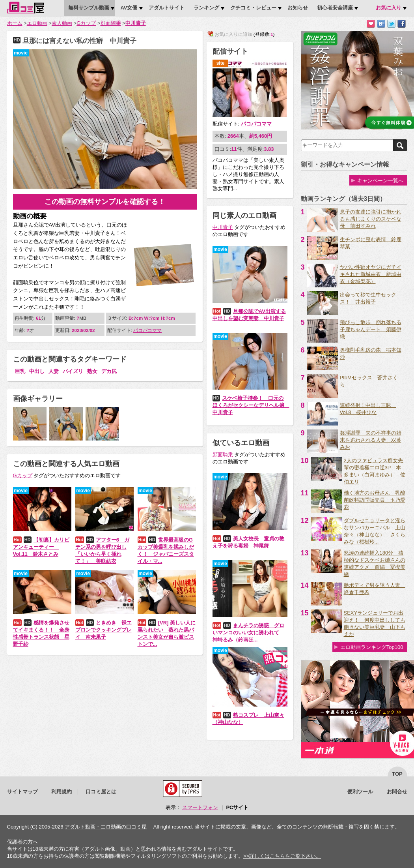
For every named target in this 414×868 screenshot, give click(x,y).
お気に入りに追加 (371, 24)
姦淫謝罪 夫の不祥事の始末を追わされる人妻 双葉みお (371, 440)
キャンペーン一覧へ (380, 181)
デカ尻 (109, 371)
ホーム (15, 23)
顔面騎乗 (111, 23)
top (397, 774)
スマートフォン (200, 807)
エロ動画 (37, 23)
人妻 (54, 371)
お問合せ (397, 792)
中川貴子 (136, 23)
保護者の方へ (22, 842)
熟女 (92, 371)
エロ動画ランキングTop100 (372, 647)
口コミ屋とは (101, 792)
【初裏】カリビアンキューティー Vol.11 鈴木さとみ (41, 547)
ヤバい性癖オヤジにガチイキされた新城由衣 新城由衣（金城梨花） (371, 274)
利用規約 (62, 792)
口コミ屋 (26, 7)
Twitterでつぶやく (391, 24)
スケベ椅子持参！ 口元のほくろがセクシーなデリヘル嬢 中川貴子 (251, 405)
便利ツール (360, 792)
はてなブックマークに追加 (381, 24)
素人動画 (62, 23)
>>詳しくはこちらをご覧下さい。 (282, 856)
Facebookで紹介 (402, 24)
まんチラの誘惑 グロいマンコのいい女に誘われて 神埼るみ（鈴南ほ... (248, 633)
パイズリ (73, 371)
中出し (37, 371)
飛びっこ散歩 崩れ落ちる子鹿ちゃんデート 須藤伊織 (371, 329)
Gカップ (86, 23)
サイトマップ (22, 792)
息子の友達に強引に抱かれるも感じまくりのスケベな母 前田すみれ (371, 219)
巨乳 (20, 371)
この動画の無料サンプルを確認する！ (105, 202)
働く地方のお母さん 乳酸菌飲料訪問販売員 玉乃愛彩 (375, 500)
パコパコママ (147, 330)
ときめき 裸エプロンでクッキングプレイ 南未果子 (103, 630)
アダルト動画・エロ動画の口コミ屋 (106, 827)
